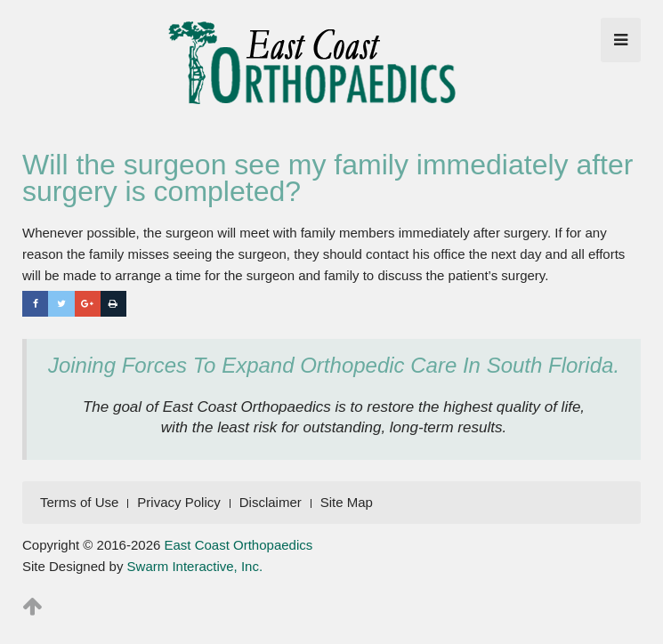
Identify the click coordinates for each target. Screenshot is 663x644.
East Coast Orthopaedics (239, 545)
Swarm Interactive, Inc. (195, 566)
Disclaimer (271, 502)
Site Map (347, 502)
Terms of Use (79, 502)
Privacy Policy (178, 502)
